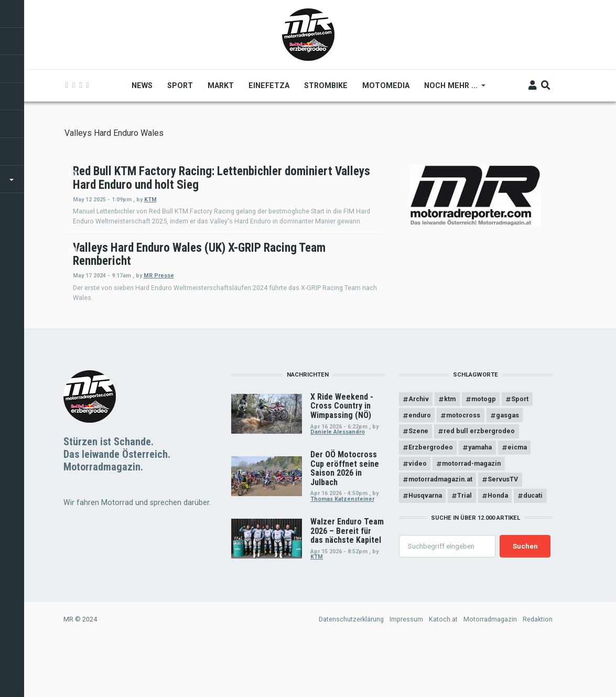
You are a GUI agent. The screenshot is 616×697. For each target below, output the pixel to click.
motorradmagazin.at (440, 530)
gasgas (508, 466)
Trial (465, 547)
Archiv (419, 450)
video (418, 514)
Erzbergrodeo (431, 498)
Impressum (406, 670)
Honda (498, 547)
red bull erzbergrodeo (480, 482)
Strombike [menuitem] (326, 85)
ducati (534, 547)
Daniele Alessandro (338, 483)
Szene (418, 482)
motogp (484, 450)
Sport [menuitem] (181, 85)
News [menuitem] (143, 85)
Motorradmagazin (490, 670)
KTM (292, 213)
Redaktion (538, 670)
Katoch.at (443, 670)
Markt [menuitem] (221, 85)
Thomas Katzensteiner (342, 550)
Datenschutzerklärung (351, 670)
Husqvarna (425, 547)
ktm (450, 450)
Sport (521, 450)
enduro (420, 466)
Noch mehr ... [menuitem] (452, 89)
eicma (518, 498)
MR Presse (300, 309)
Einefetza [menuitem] (269, 85)
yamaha (480, 498)
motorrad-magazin (472, 514)
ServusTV (503, 530)
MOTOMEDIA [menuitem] (386, 85)
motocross (464, 466)
